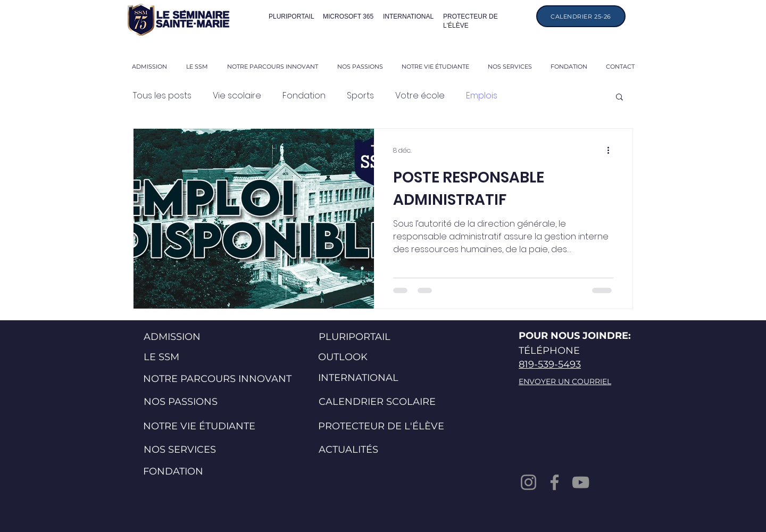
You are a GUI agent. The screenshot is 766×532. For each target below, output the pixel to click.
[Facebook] (555, 482)
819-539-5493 (550, 364)
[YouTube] (581, 482)
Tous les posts (162, 96)
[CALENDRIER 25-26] (581, 16)
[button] (619, 98)
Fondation (304, 96)
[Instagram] (528, 482)
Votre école (420, 96)
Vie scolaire (237, 96)
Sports (360, 96)
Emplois (482, 96)
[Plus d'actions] (612, 151)
